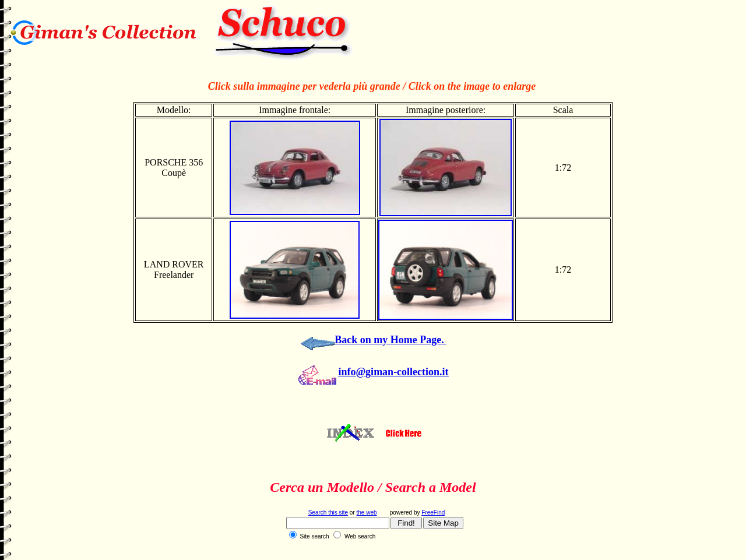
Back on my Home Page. (389, 340)
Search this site (328, 513)
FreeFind (433, 513)
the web (367, 513)
